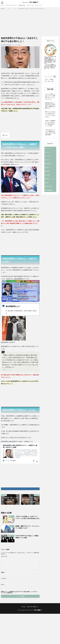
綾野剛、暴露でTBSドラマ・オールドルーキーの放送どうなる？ (27, 527)
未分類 (48, 175)
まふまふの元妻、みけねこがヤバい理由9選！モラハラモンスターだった (50, 97)
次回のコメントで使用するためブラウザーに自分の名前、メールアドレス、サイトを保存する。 (19, 592)
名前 (3, 572)
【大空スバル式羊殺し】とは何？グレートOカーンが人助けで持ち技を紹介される (27, 517)
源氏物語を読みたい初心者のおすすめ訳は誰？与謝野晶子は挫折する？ (50, 106)
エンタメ (15, 9)
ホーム (3, 5)
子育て (48, 167)
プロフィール (30, 5)
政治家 (48, 171)
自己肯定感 (49, 186)
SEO (46, 81)
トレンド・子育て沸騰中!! (30, 2)
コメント (4, 556)
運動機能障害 (50, 190)
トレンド (9, 9)
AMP (49, 81)
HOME (4, 9)
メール (3, 578)
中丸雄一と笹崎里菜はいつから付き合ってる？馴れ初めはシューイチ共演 (50, 123)
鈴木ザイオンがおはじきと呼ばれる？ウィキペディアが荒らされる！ (50, 114)
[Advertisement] (30, 24)
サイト (3, 585)
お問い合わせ (22, 5)
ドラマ (48, 160)
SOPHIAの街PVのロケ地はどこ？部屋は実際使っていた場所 (27, 537)
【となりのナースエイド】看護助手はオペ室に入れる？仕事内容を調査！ (50, 132)
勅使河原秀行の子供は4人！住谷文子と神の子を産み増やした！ (32, 9)
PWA (52, 81)
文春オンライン (7, 369)
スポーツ (48, 152)
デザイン (47, 80)
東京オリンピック (51, 179)
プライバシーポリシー (11, 5)
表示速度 (51, 80)
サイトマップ (38, 5)
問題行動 (48, 164)
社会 (20, 45)
